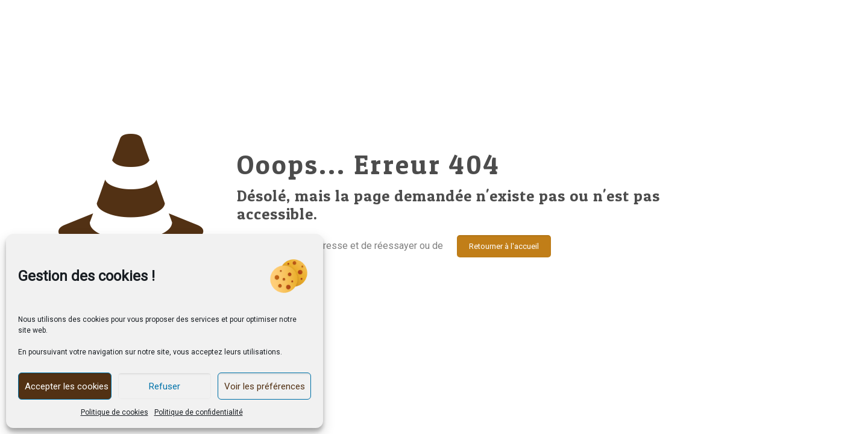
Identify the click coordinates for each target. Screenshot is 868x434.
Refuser (165, 386)
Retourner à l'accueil (504, 246)
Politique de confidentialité (199, 412)
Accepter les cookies (67, 386)
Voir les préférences (265, 386)
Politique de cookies (115, 412)
